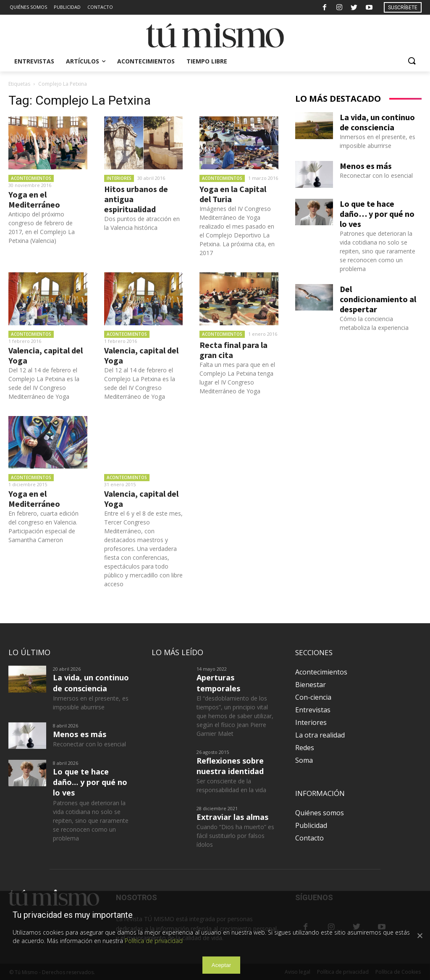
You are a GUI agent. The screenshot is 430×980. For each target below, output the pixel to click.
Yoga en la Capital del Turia (233, 194)
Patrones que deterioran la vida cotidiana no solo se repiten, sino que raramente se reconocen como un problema (378, 251)
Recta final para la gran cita (233, 350)
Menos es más (366, 166)
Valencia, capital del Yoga (46, 355)
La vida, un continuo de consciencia (377, 122)
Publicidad (311, 825)
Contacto (309, 838)
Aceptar (222, 965)
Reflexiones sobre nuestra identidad (230, 766)
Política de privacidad (154, 941)
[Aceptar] (420, 935)
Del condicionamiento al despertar (378, 299)
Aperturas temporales (218, 683)
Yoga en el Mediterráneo (34, 199)
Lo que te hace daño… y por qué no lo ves (377, 214)
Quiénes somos (320, 813)
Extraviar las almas (232, 817)
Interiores (119, 178)
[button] (412, 61)
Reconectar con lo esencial (376, 175)
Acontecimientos (31, 178)
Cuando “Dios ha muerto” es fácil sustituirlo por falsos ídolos (235, 836)
